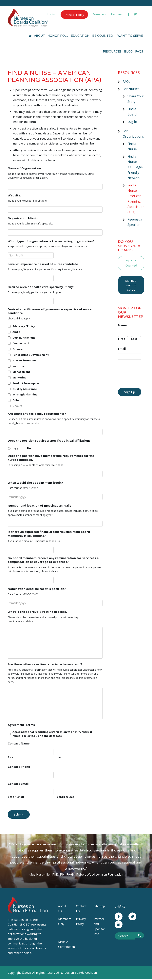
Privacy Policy (81, 921)
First (11, 757)
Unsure (17, 406)
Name (122, 325)
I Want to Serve (129, 36)
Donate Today (74, 15)
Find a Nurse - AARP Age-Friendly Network (135, 167)
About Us (62, 909)
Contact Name (19, 743)
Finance (18, 349)
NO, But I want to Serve (131, 285)
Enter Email (16, 797)
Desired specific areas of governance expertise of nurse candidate (50, 311)
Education (80, 36)
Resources (112, 51)
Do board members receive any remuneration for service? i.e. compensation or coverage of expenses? (54, 560)
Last (60, 757)
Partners (117, 14)
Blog (128, 51)
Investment (20, 366)
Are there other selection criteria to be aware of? (45, 664)
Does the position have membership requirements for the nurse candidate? (51, 458)
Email (122, 349)
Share (120, 906)
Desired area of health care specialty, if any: (41, 287)
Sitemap (99, 906)
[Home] (30, 36)
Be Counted (103, 36)
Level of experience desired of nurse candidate (43, 264)
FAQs (139, 51)
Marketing (19, 377)
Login (51, 14)
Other (17, 400)
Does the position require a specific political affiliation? (49, 441)
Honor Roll (58, 36)
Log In (132, 122)
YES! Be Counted (131, 263)
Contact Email (18, 784)
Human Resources (24, 360)
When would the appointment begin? (35, 483)
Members (99, 14)
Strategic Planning (25, 394)
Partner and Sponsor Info (99, 926)
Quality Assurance (25, 389)
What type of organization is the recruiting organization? (51, 241)
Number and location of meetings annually (39, 505)
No (29, 448)
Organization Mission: (24, 218)
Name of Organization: (25, 168)
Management (21, 372)
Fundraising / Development (31, 355)
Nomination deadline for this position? (37, 589)
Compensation (22, 343)
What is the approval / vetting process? (38, 612)
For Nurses (131, 89)
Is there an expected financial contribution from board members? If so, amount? (49, 534)
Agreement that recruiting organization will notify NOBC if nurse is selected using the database (52, 734)
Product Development (27, 383)
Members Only (65, 921)
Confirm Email (67, 797)
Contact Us (81, 909)
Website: (14, 195)
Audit (16, 332)
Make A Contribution (66, 944)
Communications (24, 338)
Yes (16, 449)
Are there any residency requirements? (37, 414)
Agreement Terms (21, 725)
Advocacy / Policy (24, 326)
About (39, 36)
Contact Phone (19, 767)
